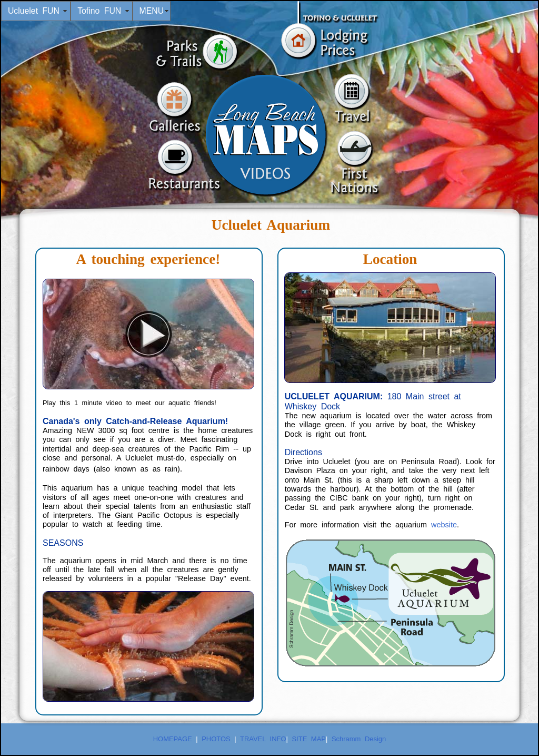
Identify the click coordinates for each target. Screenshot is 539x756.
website (444, 525)
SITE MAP (308, 739)
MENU (151, 11)
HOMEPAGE (173, 739)
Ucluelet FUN (36, 11)
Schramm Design (359, 739)
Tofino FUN (102, 11)
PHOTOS (214, 739)
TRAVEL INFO (263, 739)
